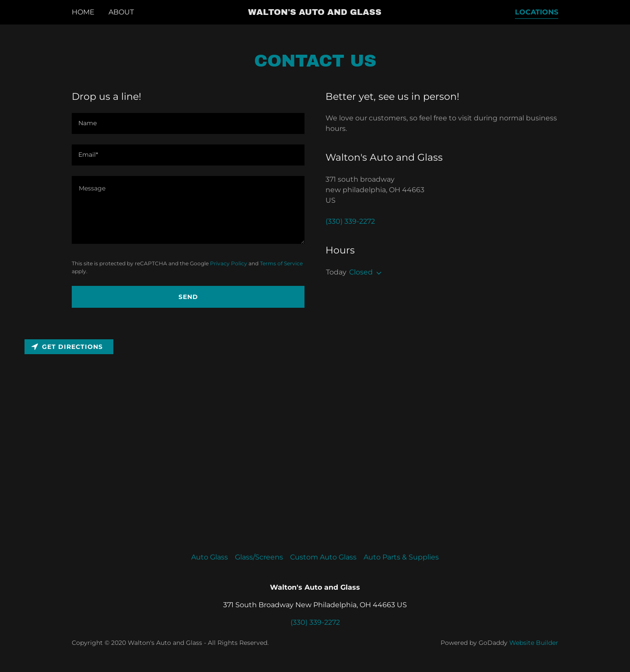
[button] (315, 12)
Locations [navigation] (537, 12)
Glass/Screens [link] (259, 557)
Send (188, 297)
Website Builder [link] (534, 643)
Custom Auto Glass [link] (323, 557)
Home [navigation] (83, 12)
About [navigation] (121, 12)
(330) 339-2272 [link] (350, 221)
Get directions (67, 347)
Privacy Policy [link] (229, 263)
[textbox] (188, 210)
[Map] (315, 430)
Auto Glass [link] (210, 557)
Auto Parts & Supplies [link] (401, 557)
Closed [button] (361, 272)
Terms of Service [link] (281, 263)
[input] (188, 123)
